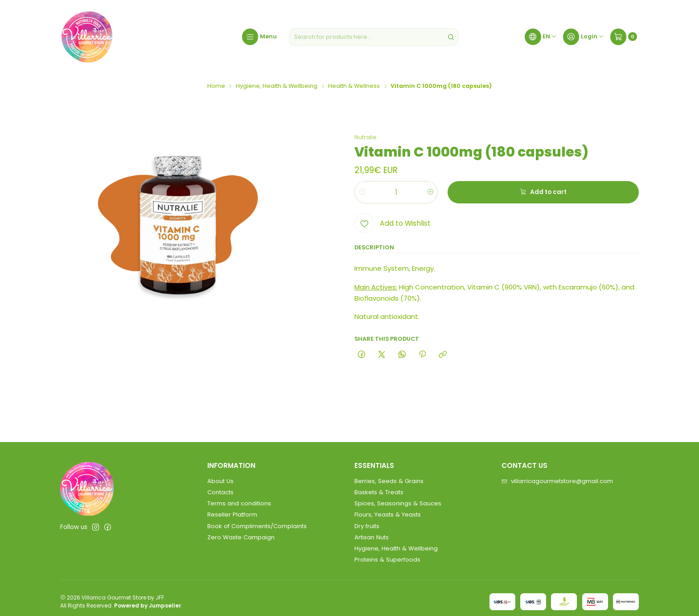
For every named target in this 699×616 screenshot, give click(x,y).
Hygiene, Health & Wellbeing (277, 86)
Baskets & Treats (379, 492)
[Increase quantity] (430, 192)
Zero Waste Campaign (241, 537)
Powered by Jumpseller (148, 606)
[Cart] (624, 37)
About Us (220, 481)
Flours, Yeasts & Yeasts (388, 515)
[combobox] (374, 37)
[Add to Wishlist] (392, 223)
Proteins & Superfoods (387, 560)
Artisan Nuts (372, 537)
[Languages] (541, 37)
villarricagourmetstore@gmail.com (557, 481)
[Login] (584, 37)
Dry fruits (367, 526)
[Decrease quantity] (362, 192)
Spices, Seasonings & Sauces (398, 503)
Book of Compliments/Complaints (257, 526)
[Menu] (259, 37)
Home (216, 86)
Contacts (220, 492)
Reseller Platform (232, 515)
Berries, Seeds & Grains (389, 481)
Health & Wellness (354, 86)
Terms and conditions (239, 503)
